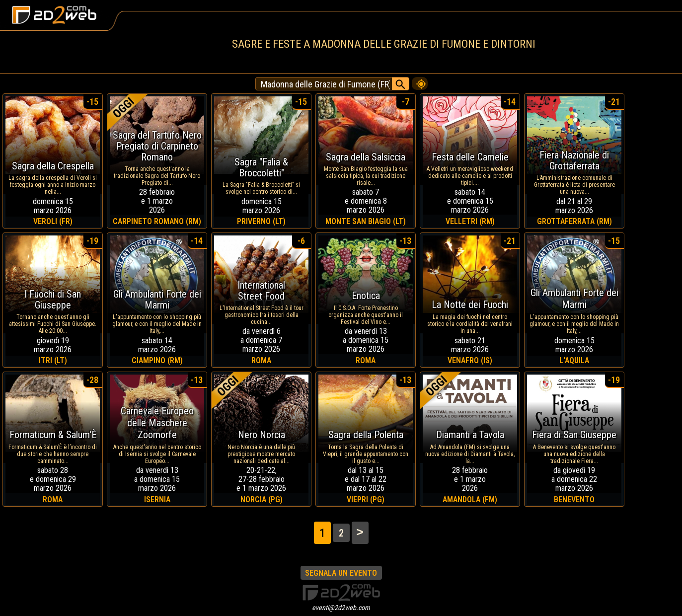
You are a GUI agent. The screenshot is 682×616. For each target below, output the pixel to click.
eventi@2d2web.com (341, 608)
